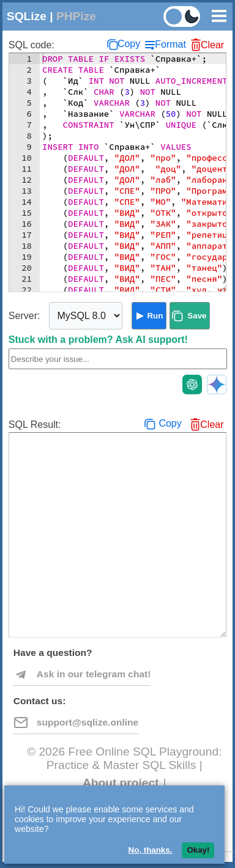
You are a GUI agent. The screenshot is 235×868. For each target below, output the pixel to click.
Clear (212, 45)
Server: (24, 316)
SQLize (27, 16)
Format (170, 44)
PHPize (76, 16)
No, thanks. (151, 850)
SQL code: (32, 45)
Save (197, 316)
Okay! (198, 850)
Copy (129, 44)
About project (121, 783)
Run (155, 316)
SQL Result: (35, 425)
